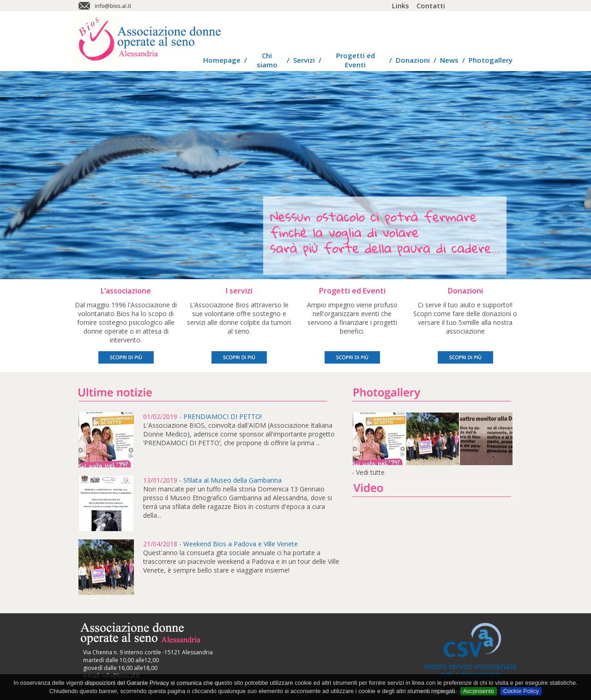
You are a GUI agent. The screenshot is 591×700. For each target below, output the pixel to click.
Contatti (431, 6)
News (449, 60)
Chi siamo (267, 60)
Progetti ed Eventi (356, 60)
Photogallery (491, 60)
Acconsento (479, 691)
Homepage (222, 60)
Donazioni (413, 60)
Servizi (304, 60)
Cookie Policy (521, 691)
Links (401, 6)
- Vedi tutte (368, 472)
